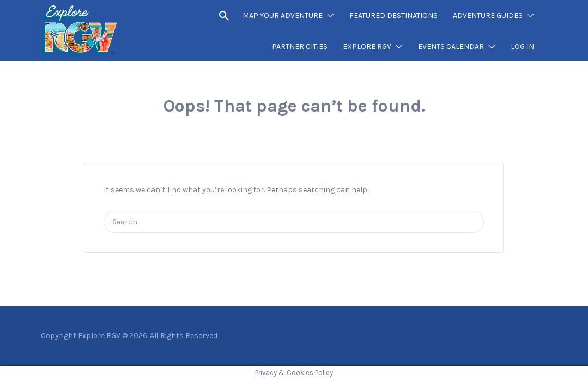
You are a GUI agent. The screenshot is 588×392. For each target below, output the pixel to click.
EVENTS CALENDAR (451, 47)
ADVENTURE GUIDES (488, 16)
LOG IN (522, 47)
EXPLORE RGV (367, 47)
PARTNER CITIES (300, 47)
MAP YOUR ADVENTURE (283, 16)
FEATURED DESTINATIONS (393, 16)
